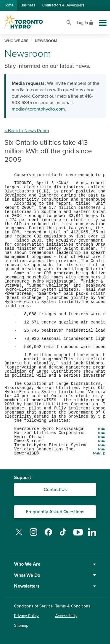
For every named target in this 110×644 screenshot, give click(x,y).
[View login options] (86, 22)
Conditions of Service (33, 606)
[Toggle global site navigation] (103, 23)
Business (28, 5)
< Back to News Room (27, 131)
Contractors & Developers (63, 5)
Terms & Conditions (73, 606)
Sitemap (21, 625)
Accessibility (66, 616)
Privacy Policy (26, 616)
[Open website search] (69, 22)
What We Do (55, 575)
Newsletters (55, 586)
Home (9, 5)
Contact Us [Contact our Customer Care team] (55, 490)
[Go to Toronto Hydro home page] (23, 22)
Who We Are (55, 564)
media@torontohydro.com (38, 109)
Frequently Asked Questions (55, 512)
